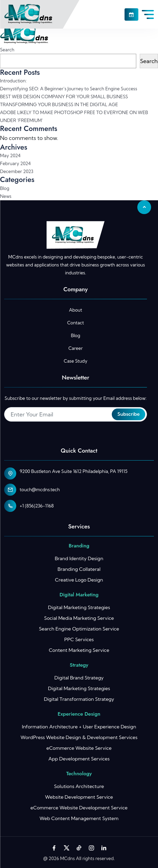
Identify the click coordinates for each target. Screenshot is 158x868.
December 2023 (17, 171)
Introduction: (13, 81)
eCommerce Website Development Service (79, 808)
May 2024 (10, 155)
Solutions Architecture (79, 786)
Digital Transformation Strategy (79, 699)
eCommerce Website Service (79, 748)
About (76, 310)
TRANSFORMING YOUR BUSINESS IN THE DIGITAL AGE (59, 104)
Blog (5, 188)
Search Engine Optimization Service (79, 629)
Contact (76, 323)
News (6, 196)
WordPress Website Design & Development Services (79, 737)
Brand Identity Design (79, 558)
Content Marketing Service (79, 650)
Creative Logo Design (79, 580)
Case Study (76, 361)
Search (7, 50)
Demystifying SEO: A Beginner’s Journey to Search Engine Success (68, 89)
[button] (131, 14)
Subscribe (129, 414)
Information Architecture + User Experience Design (79, 727)
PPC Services (79, 639)
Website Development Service (79, 797)
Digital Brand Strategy (79, 678)
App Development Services (79, 759)
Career (75, 348)
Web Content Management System (79, 818)
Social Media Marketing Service (79, 618)
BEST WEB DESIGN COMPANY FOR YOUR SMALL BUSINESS (64, 97)
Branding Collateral (79, 569)
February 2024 (15, 163)
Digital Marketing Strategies (79, 607)
